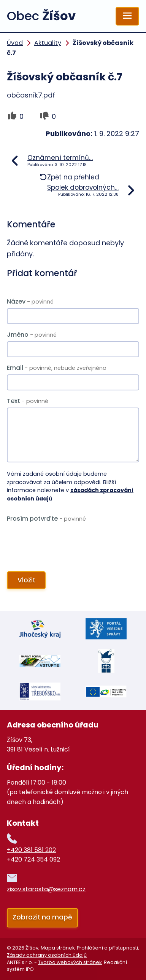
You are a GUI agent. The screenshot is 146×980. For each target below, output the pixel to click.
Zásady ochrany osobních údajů (47, 955)
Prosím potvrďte (46, 519)
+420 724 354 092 (33, 859)
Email (57, 368)
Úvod (15, 43)
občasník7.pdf (31, 95)
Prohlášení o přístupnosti (107, 948)
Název (30, 301)
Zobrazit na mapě (42, 917)
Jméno (32, 335)
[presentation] (63, 543)
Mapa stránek (58, 948)
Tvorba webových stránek (70, 962)
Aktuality (48, 43)
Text (28, 401)
